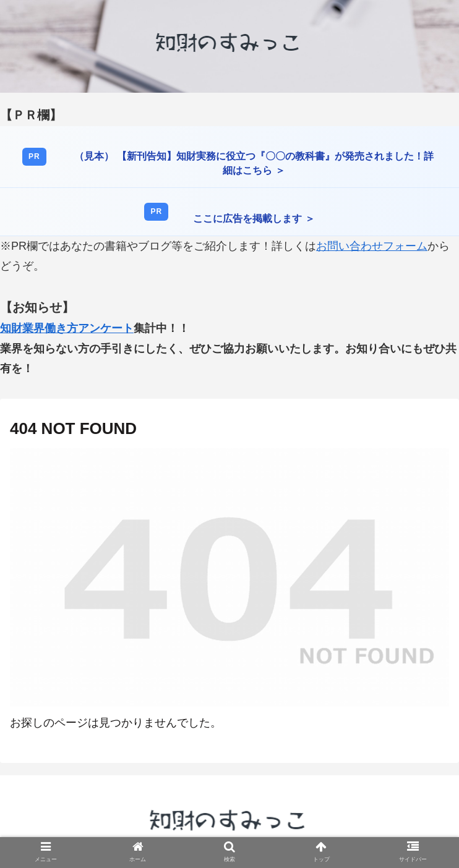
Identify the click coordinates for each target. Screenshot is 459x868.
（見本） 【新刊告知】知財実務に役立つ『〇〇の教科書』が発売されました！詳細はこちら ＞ (254, 163)
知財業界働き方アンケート (67, 328)
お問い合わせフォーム (372, 246)
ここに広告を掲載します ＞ (254, 219)
